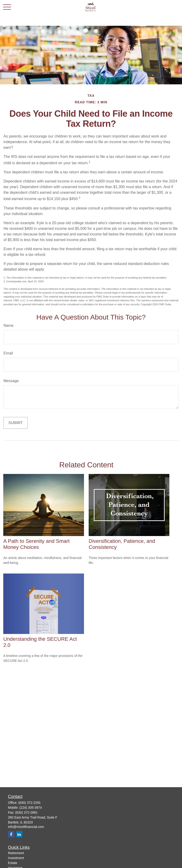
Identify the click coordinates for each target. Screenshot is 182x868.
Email (8, 353)
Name (9, 326)
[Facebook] (11, 834)
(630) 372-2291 (29, 803)
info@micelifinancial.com (26, 827)
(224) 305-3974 (31, 808)
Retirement (16, 853)
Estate (13, 863)
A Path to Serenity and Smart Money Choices (36, 544)
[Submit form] (16, 423)
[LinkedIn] (19, 834)
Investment (16, 858)
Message (11, 381)
